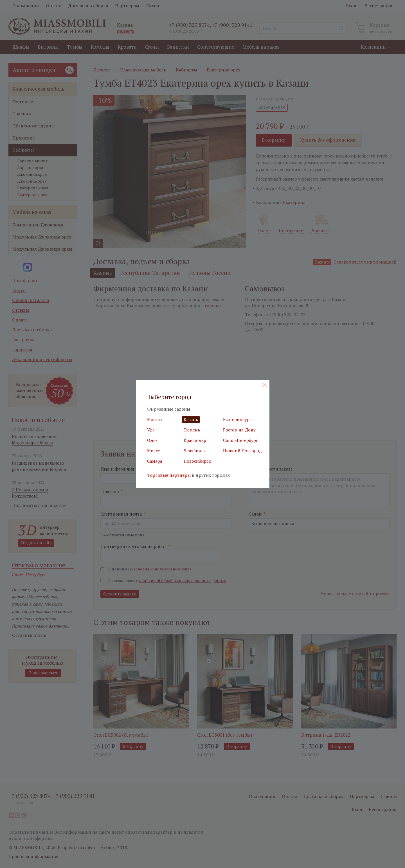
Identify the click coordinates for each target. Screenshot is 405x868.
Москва (155, 419)
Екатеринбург (237, 419)
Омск (152, 440)
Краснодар (195, 440)
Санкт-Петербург (240, 440)
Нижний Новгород (242, 451)
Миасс (153, 451)
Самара (155, 461)
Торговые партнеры (169, 475)
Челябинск (195, 451)
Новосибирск (197, 461)
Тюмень (192, 430)
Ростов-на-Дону (239, 430)
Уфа (151, 430)
